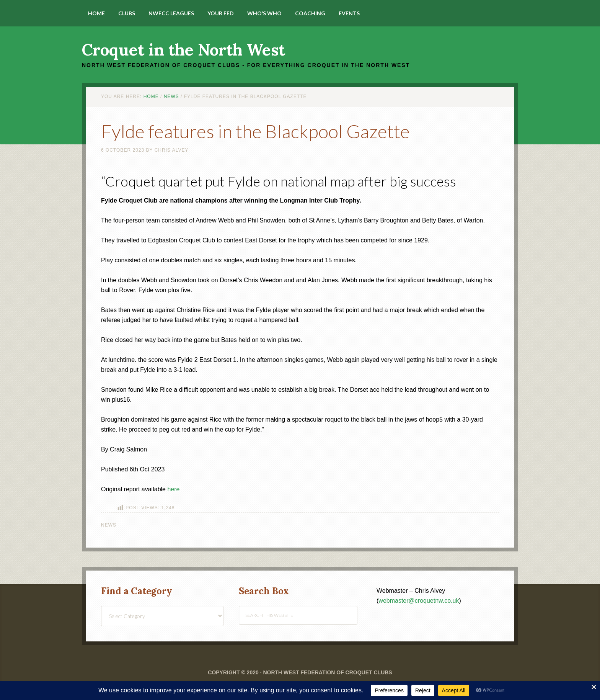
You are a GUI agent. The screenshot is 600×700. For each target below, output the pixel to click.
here (173, 489)
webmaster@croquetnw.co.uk (419, 601)
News (109, 525)
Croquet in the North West (183, 50)
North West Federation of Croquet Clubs (327, 672)
